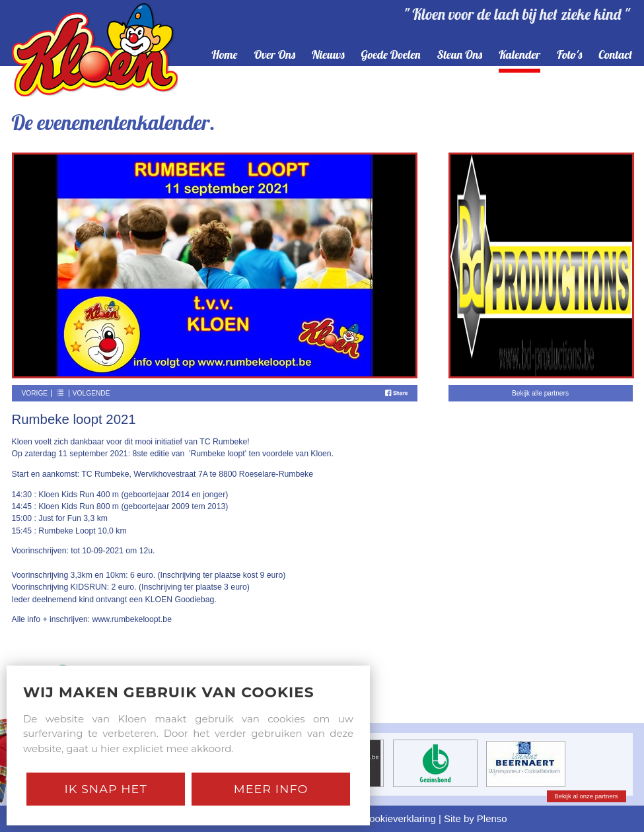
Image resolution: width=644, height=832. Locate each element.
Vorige (35, 393)
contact (615, 55)
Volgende (91, 393)
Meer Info (271, 789)
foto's (569, 55)
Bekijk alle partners (540, 393)
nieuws (328, 55)
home (224, 55)
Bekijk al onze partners (586, 796)
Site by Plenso (476, 818)
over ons (274, 55)
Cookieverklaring (399, 818)
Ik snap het (105, 789)
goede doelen (390, 55)
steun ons (460, 55)
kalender (519, 55)
